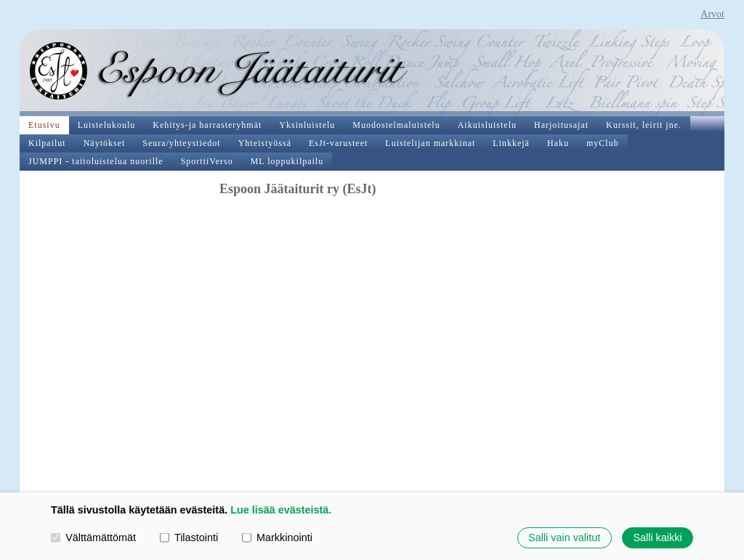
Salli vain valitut (564, 537)
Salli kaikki (657, 537)
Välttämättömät (93, 537)
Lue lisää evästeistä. (281, 510)
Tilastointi (189, 537)
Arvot (712, 14)
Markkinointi (277, 537)
